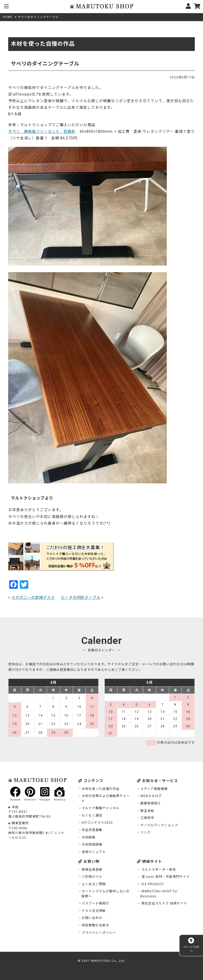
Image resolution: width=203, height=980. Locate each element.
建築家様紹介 (151, 803)
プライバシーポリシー (99, 933)
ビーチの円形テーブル (81, 597)
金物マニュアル (94, 852)
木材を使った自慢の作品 (101, 789)
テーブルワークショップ (159, 825)
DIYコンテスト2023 (97, 823)
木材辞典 (89, 837)
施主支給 (147, 811)
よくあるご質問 (94, 884)
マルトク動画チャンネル (101, 808)
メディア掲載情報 (154, 789)
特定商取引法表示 (95, 925)
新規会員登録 (92, 870)
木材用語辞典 (92, 845)
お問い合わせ (92, 918)
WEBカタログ (151, 796)
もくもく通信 (92, 816)
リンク (146, 832)
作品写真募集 (92, 830)
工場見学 (147, 818)
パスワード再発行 (95, 903)
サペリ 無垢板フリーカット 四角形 (42, 131)
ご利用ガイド (92, 877)
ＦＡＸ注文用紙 (94, 911)
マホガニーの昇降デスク (33, 597)
